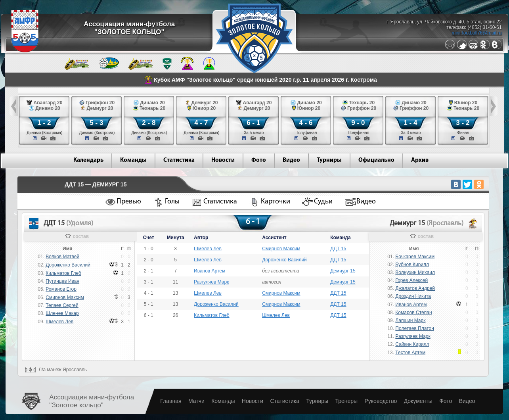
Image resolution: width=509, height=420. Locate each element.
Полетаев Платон (414, 328)
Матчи (196, 401)
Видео (291, 160)
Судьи (323, 202)
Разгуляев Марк (211, 282)
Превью (129, 202)
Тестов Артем (410, 353)
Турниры (329, 160)
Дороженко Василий (68, 265)
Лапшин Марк (410, 320)
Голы (172, 202)
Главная (171, 401)
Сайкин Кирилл (412, 344)
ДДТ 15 (338, 249)
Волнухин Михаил (415, 272)
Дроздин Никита (413, 296)
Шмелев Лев (59, 322)
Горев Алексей (411, 280)
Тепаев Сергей (62, 305)
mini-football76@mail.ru (476, 33)
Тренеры (346, 401)
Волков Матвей (62, 257)
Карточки (276, 202)
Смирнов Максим (65, 297)
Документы (418, 401)
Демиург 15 (343, 271)
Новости (223, 160)
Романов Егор (61, 289)
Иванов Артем (210, 271)
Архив (420, 160)
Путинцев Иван (62, 281)
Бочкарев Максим (415, 257)
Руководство (381, 401)
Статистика (179, 160)
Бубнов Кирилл (412, 265)
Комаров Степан (413, 313)
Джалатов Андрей (415, 288)
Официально (376, 160)
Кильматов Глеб (63, 273)
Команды (133, 160)
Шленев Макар (62, 313)
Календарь (88, 160)
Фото (259, 160)
